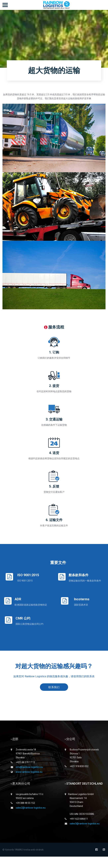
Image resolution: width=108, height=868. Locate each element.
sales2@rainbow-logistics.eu (31, 819)
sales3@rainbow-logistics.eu (85, 835)
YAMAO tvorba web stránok (29, 861)
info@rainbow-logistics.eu (29, 778)
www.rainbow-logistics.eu (29, 783)
